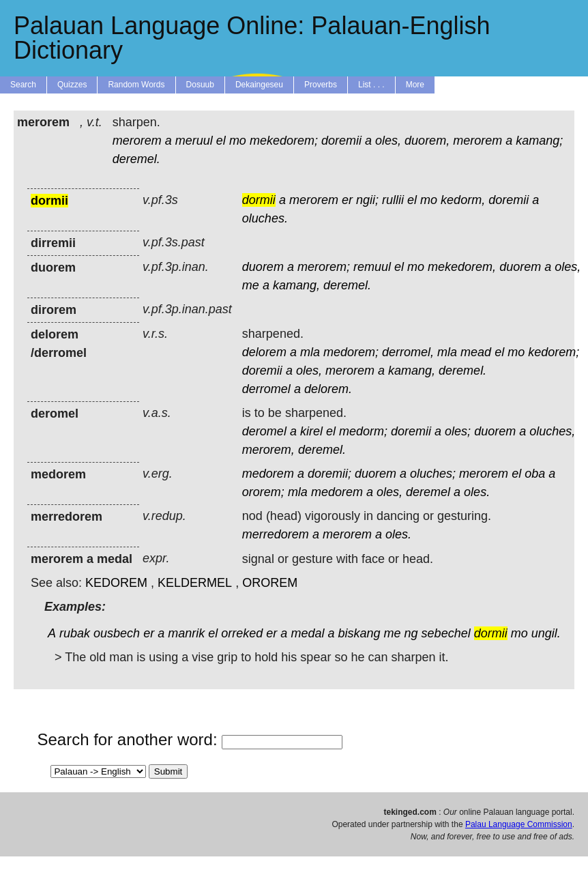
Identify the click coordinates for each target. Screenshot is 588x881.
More (415, 85)
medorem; (351, 352)
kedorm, (463, 200)
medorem (268, 474)
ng (411, 633)
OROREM (270, 583)
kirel (311, 431)
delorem (264, 352)
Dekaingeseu (259, 85)
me (251, 285)
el (221, 141)
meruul (194, 141)
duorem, (427, 141)
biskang (359, 633)
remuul (372, 267)
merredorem (276, 534)
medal (307, 633)
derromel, (408, 352)
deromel (264, 431)
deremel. (136, 159)
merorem (137, 141)
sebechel (446, 633)
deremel (428, 492)
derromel (266, 389)
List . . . (371, 85)
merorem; (324, 267)
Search (23, 85)
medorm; (363, 431)
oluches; (433, 474)
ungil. (546, 633)
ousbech (117, 633)
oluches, (552, 431)
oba (535, 474)
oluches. (265, 218)
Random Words (136, 85)
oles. (477, 492)
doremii (341, 141)
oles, (388, 141)
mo (238, 141)
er (347, 200)
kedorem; (554, 352)
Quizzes (72, 85)
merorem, (268, 450)
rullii (393, 200)
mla (310, 352)
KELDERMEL (195, 583)
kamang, (296, 285)
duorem (263, 267)
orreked (242, 633)
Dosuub (200, 85)
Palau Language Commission (519, 824)
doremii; (329, 474)
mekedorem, (462, 267)
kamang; (539, 141)
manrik (186, 633)
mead (476, 352)
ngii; (367, 200)
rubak (75, 633)
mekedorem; (284, 141)
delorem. (328, 389)
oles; (458, 431)
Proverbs (321, 85)
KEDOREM (116, 583)
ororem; (263, 492)
